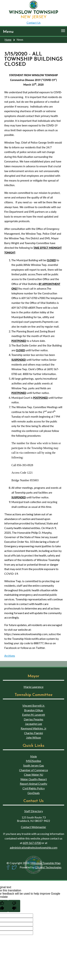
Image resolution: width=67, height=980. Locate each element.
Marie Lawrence (33, 687)
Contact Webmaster (33, 827)
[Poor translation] (14, 906)
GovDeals (34, 793)
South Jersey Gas (34, 765)
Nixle (33, 756)
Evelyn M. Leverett (34, 715)
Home (8, 40)
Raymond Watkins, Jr (34, 728)
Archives (10, 656)
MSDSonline (33, 761)
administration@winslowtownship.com (34, 847)
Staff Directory (34, 811)
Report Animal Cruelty (33, 784)
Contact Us (34, 23)
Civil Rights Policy (34, 788)
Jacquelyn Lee (33, 724)
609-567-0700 (32, 843)
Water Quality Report (34, 779)
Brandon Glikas (34, 710)
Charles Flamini (33, 733)
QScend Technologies (48, 867)
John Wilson (33, 737)
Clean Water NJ (34, 774)
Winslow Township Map (46, 863)
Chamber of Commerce (33, 770)
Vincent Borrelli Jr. (34, 705)
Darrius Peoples (33, 719)
